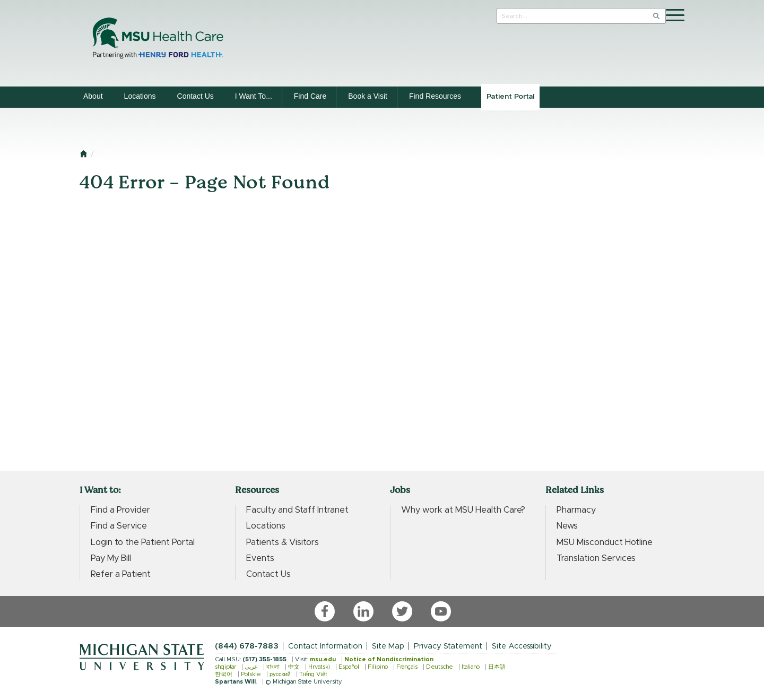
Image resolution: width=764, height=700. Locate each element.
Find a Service (119, 526)
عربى (251, 667)
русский (280, 674)
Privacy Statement (448, 646)
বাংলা (273, 667)
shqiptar (225, 667)
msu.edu (323, 659)
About (93, 96)
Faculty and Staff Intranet (297, 510)
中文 (294, 667)
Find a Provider (120, 510)
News (567, 526)
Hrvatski (319, 667)
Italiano (471, 667)
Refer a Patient (121, 574)
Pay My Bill (111, 558)
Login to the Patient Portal (143, 542)
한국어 (224, 674)
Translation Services (596, 558)
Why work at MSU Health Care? (463, 510)
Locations (140, 96)
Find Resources (435, 96)
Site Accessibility (522, 646)
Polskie (251, 674)
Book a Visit (368, 96)
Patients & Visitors (283, 542)
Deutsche (440, 667)
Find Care (310, 96)
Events (260, 558)
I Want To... (254, 96)
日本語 (497, 667)
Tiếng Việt (313, 674)
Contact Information (325, 646)
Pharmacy (576, 510)
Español (349, 667)
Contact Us (196, 96)
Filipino (378, 667)
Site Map (388, 646)
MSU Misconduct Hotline (605, 542)
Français (407, 667)
